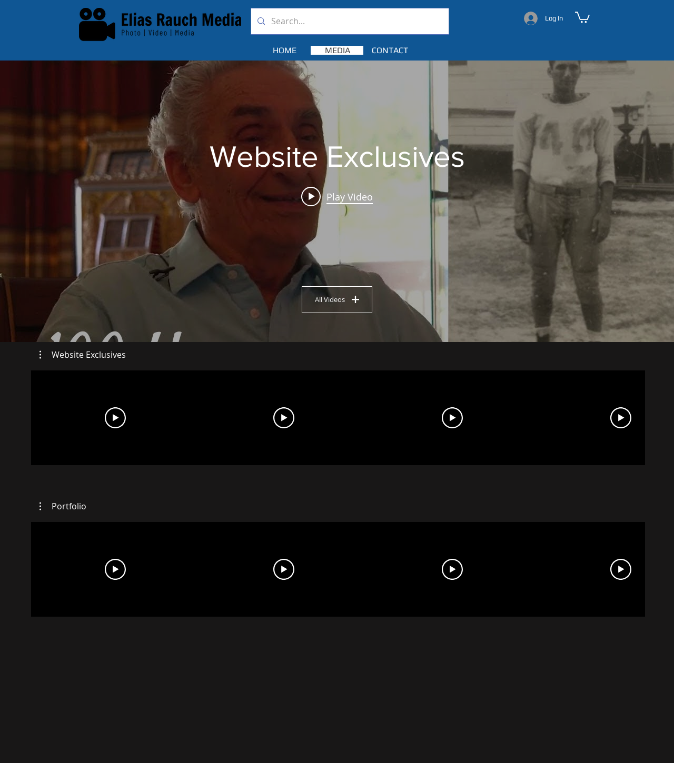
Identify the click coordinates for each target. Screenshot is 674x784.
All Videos (337, 299)
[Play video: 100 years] (337, 196)
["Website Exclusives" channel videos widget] (337, 202)
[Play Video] (115, 418)
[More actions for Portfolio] (63, 506)
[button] (582, 17)
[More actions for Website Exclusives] (83, 355)
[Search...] (349, 21)
